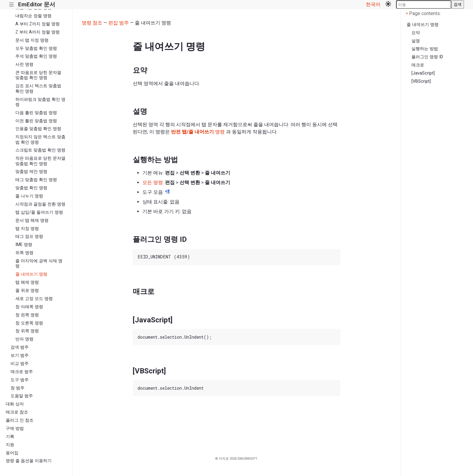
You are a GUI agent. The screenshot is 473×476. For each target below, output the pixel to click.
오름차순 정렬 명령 (33, 8)
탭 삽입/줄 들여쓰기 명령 (39, 212)
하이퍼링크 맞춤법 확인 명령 (40, 102)
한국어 (373, 4)
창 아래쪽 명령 (29, 307)
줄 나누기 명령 (29, 196)
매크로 (418, 65)
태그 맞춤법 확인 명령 (36, 180)
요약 (416, 33)
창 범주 (17, 388)
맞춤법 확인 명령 (31, 188)
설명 (416, 41)
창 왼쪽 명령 (27, 315)
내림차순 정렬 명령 (33, 16)
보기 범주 (20, 355)
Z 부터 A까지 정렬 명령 (38, 32)
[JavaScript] (423, 73)
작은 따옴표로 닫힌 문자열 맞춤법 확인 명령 (40, 161)
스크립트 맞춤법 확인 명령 (40, 150)
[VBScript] (421, 81)
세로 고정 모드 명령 (34, 299)
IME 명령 (24, 245)
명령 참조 (92, 23)
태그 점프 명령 (29, 236)
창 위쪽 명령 (27, 331)
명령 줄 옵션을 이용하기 (29, 461)
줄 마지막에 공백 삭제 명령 (39, 264)
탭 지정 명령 (27, 229)
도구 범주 (20, 380)
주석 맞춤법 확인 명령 (36, 56)
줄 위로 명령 (27, 291)
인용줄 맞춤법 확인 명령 (38, 129)
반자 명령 (24, 339)
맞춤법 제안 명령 (31, 172)
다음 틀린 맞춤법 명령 (36, 113)
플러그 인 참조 (20, 420)
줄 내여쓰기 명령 (31, 274)
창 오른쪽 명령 (29, 323)
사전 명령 (24, 64)
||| (12, 5)
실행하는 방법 (425, 49)
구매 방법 (15, 428)
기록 (10, 437)
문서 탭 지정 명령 (32, 40)
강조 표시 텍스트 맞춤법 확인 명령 (38, 88)
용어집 (12, 453)
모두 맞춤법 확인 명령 (36, 48)
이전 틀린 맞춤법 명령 (36, 121)
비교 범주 (20, 364)
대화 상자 (15, 404)
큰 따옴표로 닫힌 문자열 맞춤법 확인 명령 (38, 75)
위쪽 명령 (24, 253)
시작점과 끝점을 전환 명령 (40, 204)
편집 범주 (119, 23)
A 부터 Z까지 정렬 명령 (38, 24)
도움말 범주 (22, 396)
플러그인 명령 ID (427, 57)
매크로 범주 (22, 372)
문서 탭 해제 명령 (32, 220)
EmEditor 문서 (37, 4)
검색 (458, 4)
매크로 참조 (17, 412)
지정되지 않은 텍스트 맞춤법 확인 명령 (40, 139)
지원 (10, 445)
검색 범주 (20, 347)
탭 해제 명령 (27, 282)
